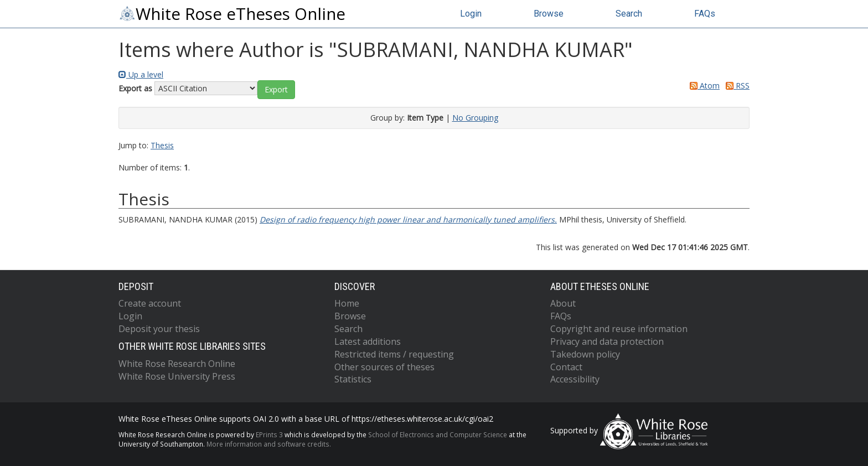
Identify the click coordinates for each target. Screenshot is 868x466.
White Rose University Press (177, 376)
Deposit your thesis (159, 329)
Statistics (353, 379)
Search (629, 14)
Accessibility (575, 379)
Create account (150, 303)
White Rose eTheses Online (232, 14)
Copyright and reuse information (619, 329)
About (563, 303)
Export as (135, 88)
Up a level (141, 74)
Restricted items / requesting (394, 354)
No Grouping (475, 118)
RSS (736, 86)
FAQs (705, 14)
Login (471, 14)
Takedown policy (585, 354)
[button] (276, 90)
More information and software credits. (269, 444)
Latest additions (368, 341)
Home (347, 303)
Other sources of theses (384, 367)
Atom (703, 86)
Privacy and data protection (607, 341)
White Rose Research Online (177, 364)
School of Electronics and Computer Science (438, 434)
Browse (549, 14)
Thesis (162, 145)
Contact (566, 367)
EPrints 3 (269, 434)
